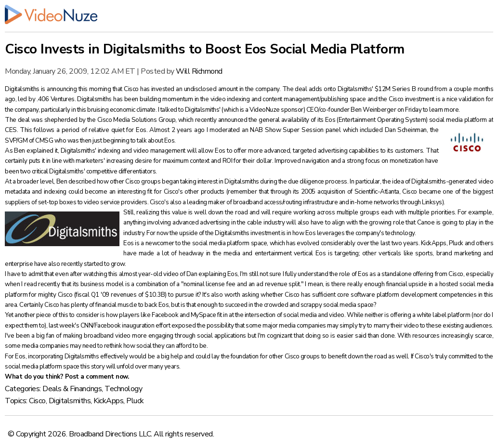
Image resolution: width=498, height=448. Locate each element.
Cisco (37, 401)
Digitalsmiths (23, 89)
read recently (43, 284)
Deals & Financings (72, 389)
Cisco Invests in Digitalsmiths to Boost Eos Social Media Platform (205, 49)
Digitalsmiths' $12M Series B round (386, 89)
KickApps (434, 243)
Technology (123, 389)
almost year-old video (150, 274)
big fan (46, 336)
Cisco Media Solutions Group (137, 120)
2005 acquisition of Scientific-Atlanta (350, 192)
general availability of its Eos (298, 120)
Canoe (427, 223)
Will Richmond (199, 71)
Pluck (457, 243)
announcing (62, 89)
